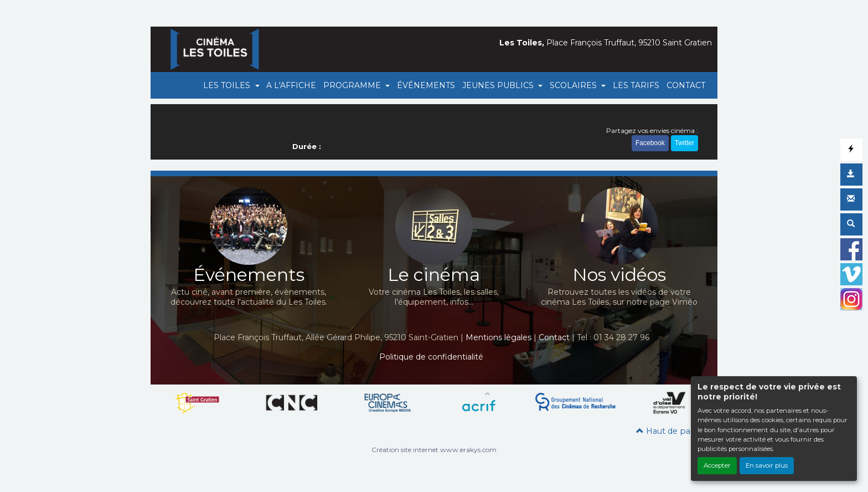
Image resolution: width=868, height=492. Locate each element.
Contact (554, 337)
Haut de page (668, 431)
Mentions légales (498, 337)
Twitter (684, 143)
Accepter (717, 465)
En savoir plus (767, 465)
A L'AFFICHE (291, 85)
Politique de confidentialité (431, 357)
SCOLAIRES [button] (574, 85)
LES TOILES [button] (228, 85)
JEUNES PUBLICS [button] (499, 85)
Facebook (650, 143)
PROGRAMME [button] (353, 85)
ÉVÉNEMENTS (426, 85)
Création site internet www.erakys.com (434, 450)
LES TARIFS (636, 85)
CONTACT (686, 85)
